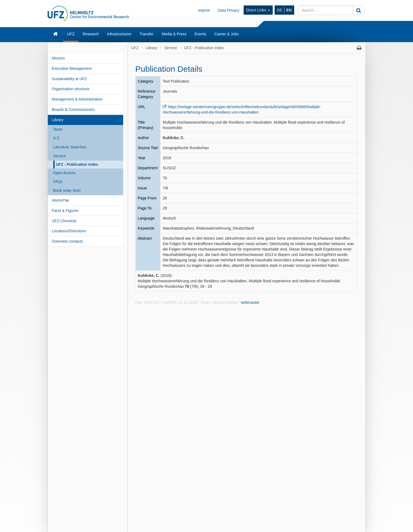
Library (58, 120)
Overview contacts (67, 241)
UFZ (71, 34)
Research (91, 34)
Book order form (67, 190)
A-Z (56, 138)
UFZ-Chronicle (64, 221)
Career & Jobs (227, 34)
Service (60, 156)
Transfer (147, 34)
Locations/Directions (69, 231)
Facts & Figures (65, 211)
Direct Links (258, 10)
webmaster (250, 302)
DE (280, 10)
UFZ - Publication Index (77, 164)
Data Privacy (229, 10)
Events (201, 34)
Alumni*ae (61, 200)
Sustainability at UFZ (69, 79)
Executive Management (72, 68)
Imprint (204, 10)
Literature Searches (70, 147)
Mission (58, 58)
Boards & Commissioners (73, 109)
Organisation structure (71, 89)
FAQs (58, 181)
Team (58, 129)
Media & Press (174, 34)
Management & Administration (77, 99)
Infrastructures (119, 34)
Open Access (65, 173)
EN (289, 10)
